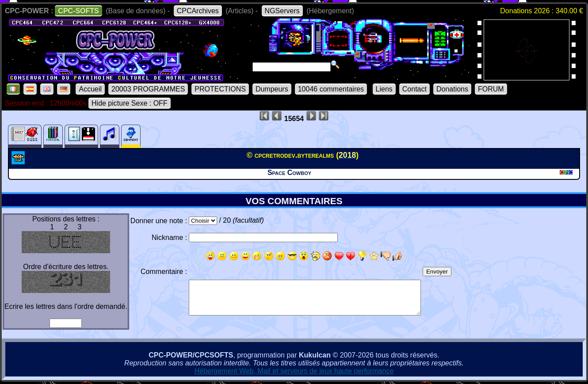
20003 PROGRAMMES (148, 89)
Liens (384, 89)
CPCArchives (198, 11)
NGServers (282, 11)
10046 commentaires (331, 89)
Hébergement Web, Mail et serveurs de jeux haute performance (294, 371)
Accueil (90, 89)
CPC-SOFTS (78, 11)
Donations (452, 89)
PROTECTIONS (220, 89)
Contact (414, 89)
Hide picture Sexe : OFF (130, 103)
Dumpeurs (272, 89)
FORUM (491, 89)
